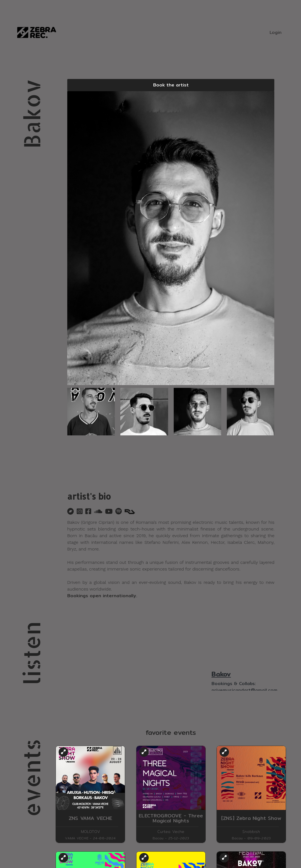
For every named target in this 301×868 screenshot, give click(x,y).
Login (276, 32)
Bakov (221, 674)
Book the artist (171, 85)
